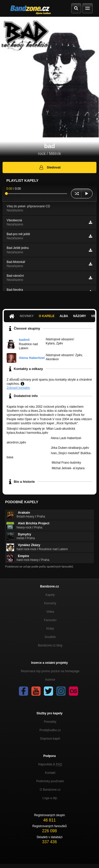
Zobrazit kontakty (18, 388)
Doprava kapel (50, 739)
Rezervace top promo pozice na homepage (50, 671)
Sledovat (50, 167)
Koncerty (50, 603)
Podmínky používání (50, 781)
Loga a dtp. (50, 798)
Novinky (27, 316)
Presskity (50, 722)
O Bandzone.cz (50, 790)
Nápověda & (50, 764)
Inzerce (50, 680)
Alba (64, 316)
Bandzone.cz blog (50, 645)
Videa (50, 612)
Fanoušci (50, 620)
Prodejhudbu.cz (50, 730)
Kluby (50, 629)
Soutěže (50, 637)
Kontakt (50, 773)
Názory (80, 316)
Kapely (50, 595)
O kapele (47, 316)
